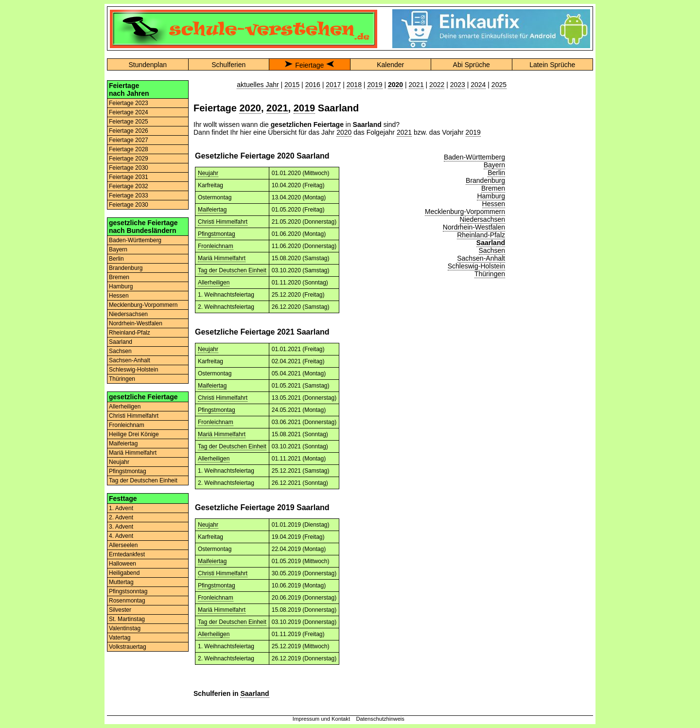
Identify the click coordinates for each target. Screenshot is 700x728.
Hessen (119, 296)
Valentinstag (125, 628)
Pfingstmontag (128, 471)
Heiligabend (124, 573)
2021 (416, 85)
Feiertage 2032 (129, 186)
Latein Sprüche (552, 65)
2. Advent (121, 517)
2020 (250, 108)
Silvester (120, 610)
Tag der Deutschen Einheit (143, 480)
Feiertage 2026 (129, 131)
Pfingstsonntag (128, 591)
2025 (499, 85)
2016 (313, 85)
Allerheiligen (125, 407)
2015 (292, 85)
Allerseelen (123, 545)
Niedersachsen (128, 314)
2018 (354, 85)
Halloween (122, 564)
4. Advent (121, 536)
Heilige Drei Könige (134, 434)
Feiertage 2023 (129, 103)
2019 (375, 85)
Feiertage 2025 (129, 122)
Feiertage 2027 (129, 140)
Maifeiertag (123, 444)
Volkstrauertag (128, 647)
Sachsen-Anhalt (130, 360)
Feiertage (309, 65)
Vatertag (120, 638)
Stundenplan (148, 65)
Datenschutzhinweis (380, 719)
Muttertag (121, 582)
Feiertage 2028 (129, 149)
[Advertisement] (552, 226)
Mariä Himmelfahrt (133, 453)
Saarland (121, 342)
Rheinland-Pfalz (130, 333)
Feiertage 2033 (129, 195)
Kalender (390, 65)
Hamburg (121, 286)
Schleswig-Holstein (133, 370)
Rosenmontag (127, 601)
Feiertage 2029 (129, 159)
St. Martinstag (127, 619)
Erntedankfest (127, 554)
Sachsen (120, 351)
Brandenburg (126, 268)
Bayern (118, 249)
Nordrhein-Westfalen (136, 323)
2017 (333, 85)
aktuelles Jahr (258, 85)
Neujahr (119, 462)
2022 (437, 85)
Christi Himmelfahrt (134, 416)
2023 (458, 85)
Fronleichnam (127, 425)
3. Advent (121, 527)
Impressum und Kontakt (321, 719)
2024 (478, 85)
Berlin (116, 259)
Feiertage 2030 (129, 168)
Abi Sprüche (472, 65)
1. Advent (121, 508)
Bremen (119, 277)
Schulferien (228, 65)
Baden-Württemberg (135, 240)
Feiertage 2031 (129, 177)
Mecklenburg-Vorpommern (143, 305)
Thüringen (122, 379)
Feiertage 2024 (129, 112)
